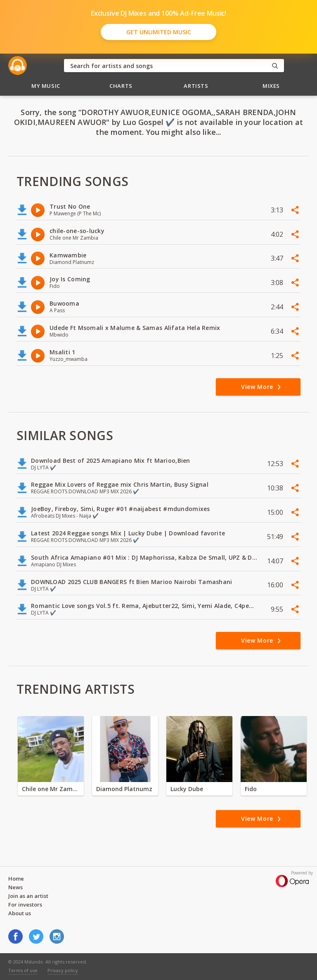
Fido (251, 789)
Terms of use (23, 970)
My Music (46, 86)
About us (20, 913)
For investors (25, 905)
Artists (196, 86)
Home (16, 879)
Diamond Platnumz (124, 789)
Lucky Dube (187, 789)
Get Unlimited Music (159, 32)
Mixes (271, 86)
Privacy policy (63, 970)
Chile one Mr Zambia (51, 789)
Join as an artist (28, 896)
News (15, 887)
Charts (121, 86)
